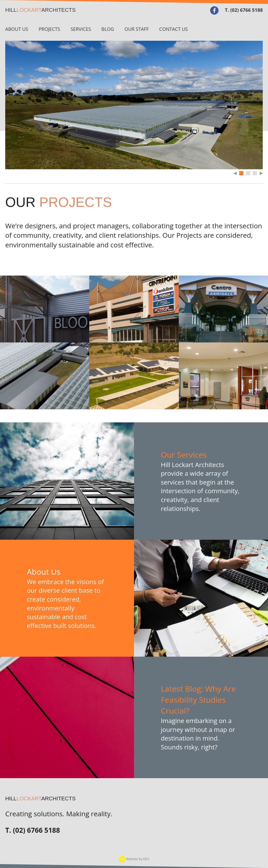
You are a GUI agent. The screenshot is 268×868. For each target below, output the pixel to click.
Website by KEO (134, 859)
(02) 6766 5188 (247, 10)
